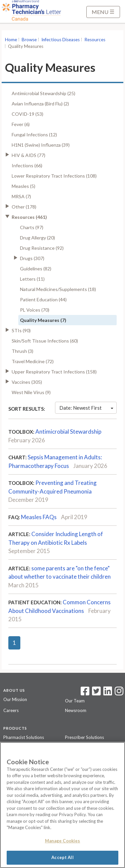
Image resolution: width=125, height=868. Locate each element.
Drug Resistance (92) (42, 248)
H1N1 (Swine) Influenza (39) (41, 145)
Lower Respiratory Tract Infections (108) (54, 176)
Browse (29, 40)
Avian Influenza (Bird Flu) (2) (40, 104)
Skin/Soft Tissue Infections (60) (45, 341)
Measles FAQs (39, 517)
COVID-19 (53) (27, 114)
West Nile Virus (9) (31, 392)
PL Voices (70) (35, 310)
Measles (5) (23, 186)
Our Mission (15, 699)
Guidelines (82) (36, 269)
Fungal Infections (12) (34, 135)
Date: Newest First (86, 408)
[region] (62, 805)
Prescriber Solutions (84, 737)
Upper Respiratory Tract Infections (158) (54, 372)
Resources (95, 40)
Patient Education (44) (43, 299)
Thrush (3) (22, 351)
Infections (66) (27, 165)
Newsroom (76, 710)
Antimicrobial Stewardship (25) (43, 93)
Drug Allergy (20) (37, 238)
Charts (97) (32, 227)
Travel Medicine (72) (33, 361)
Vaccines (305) (27, 382)
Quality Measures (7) (43, 320)
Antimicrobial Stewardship (68, 432)
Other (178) (24, 207)
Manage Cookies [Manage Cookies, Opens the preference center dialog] (63, 841)
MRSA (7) (21, 196)
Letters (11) (32, 279)
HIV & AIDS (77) (28, 155)
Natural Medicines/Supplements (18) (58, 289)
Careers (11, 710)
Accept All (62, 857)
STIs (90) (21, 330)
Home (11, 40)
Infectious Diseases (60, 40)
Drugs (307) (32, 258)
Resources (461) (29, 217)
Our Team (75, 701)
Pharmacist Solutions (24, 737)
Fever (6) (21, 124)
